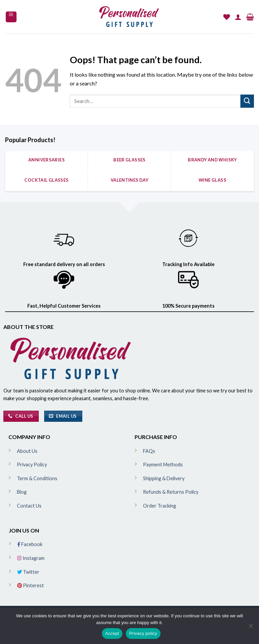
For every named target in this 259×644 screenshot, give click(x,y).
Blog (22, 492)
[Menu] (11, 17)
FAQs (149, 451)
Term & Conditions (37, 478)
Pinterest (31, 585)
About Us (27, 451)
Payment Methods (163, 465)
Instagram (31, 558)
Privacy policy (143, 633)
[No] (251, 628)
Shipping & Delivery (164, 478)
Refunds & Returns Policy (171, 492)
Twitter (28, 572)
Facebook (30, 544)
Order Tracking (160, 506)
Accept (112, 633)
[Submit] (247, 101)
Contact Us (29, 506)
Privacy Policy (32, 465)
